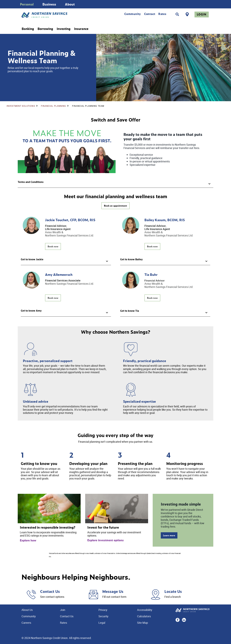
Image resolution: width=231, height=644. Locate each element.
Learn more (169, 535)
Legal (102, 623)
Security (103, 616)
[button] (115, 183)
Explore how (28, 540)
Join (63, 610)
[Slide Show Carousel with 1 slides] (115, 4)
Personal (27, 4)
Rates (162, 14)
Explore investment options (105, 540)
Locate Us (173, 591)
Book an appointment (115, 206)
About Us (27, 610)
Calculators (144, 616)
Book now (53, 246)
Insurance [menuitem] (81, 29)
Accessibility (145, 610)
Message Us (113, 591)
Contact (150, 14)
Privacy (103, 610)
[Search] (177, 14)
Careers (26, 623)
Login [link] (202, 14)
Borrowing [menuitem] (45, 29)
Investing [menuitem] (64, 29)
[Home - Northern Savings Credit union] (57, 15)
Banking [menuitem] (28, 29)
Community (133, 14)
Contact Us (50, 591)
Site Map (143, 623)
